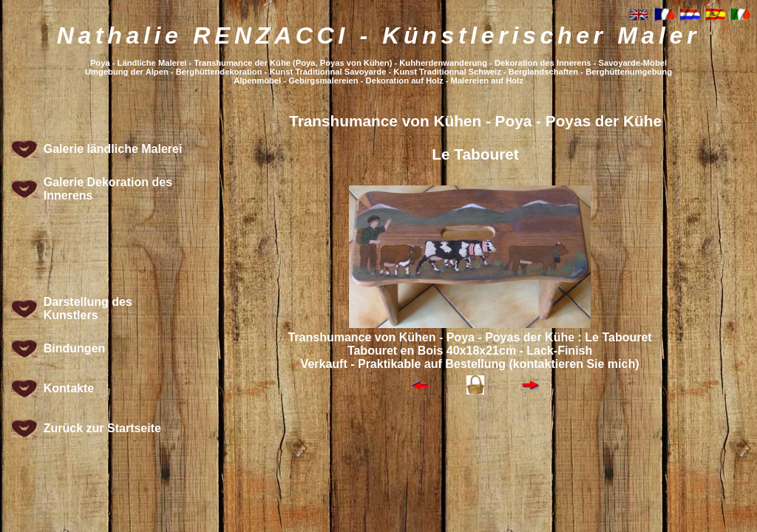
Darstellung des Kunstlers (88, 308)
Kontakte (69, 388)
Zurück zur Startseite (102, 428)
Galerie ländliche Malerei (113, 149)
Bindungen (75, 348)
